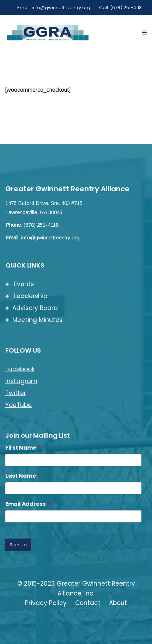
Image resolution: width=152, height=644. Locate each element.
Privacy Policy (46, 603)
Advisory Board (32, 308)
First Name (23, 448)
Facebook (20, 369)
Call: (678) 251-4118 (117, 8)
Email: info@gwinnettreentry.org (50, 8)
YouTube (19, 405)
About (118, 603)
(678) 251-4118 (41, 225)
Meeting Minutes (34, 320)
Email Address (28, 504)
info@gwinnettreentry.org (50, 237)
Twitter (16, 393)
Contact (88, 603)
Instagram (21, 381)
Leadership (26, 296)
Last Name (23, 476)
